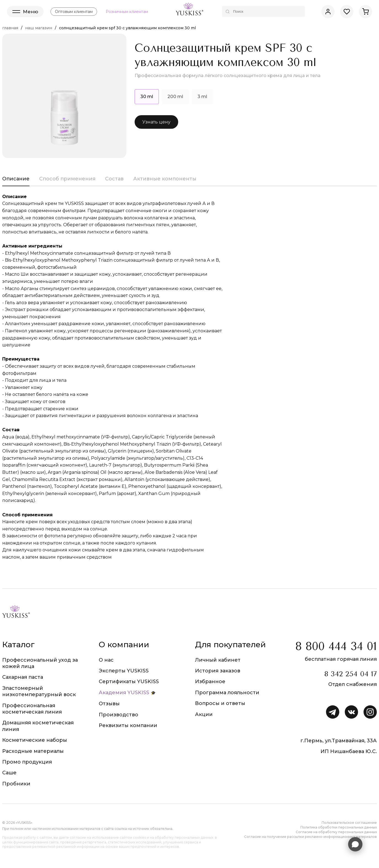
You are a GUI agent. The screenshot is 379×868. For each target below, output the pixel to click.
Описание (16, 179)
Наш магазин (39, 28)
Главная (10, 28)
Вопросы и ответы (220, 703)
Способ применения (67, 179)
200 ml (175, 97)
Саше (9, 773)
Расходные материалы (33, 751)
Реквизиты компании (128, 725)
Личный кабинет (218, 660)
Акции (204, 714)
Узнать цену (156, 122)
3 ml (202, 97)
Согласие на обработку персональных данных (336, 832)
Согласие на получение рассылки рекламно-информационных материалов (310, 837)
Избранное (210, 682)
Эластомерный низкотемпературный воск (39, 691)
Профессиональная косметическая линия (32, 709)
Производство (118, 715)
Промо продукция (27, 762)
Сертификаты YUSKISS (129, 682)
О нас (106, 660)
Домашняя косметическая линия (38, 726)
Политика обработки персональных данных (339, 827)
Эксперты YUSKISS (124, 671)
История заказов (218, 671)
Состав (114, 179)
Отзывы (109, 704)
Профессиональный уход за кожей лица (40, 663)
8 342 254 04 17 (350, 674)
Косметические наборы (35, 740)
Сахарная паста (23, 677)
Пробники (16, 784)
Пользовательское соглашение (349, 823)
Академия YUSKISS (124, 693)
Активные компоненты (165, 179)
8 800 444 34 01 (336, 646)
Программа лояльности (227, 693)
